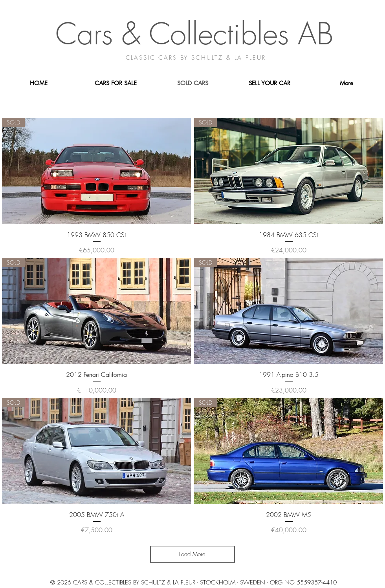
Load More (192, 554)
